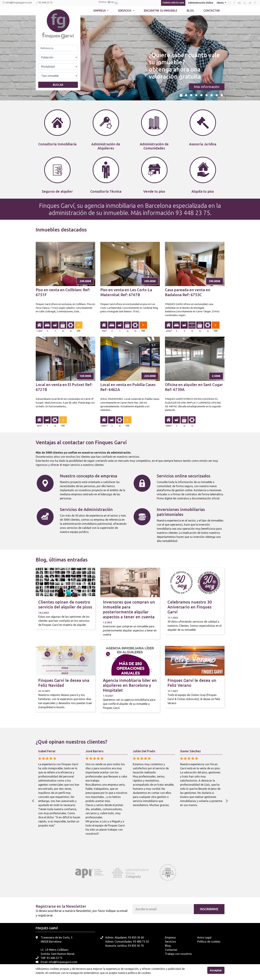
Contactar (212, 11)
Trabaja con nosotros (178, 954)
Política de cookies (209, 942)
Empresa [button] (100, 11)
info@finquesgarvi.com (19, 3)
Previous (33, 801)
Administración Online (201, 3)
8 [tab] (217, 95)
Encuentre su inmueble (161, 11)
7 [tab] (212, 95)
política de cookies (139, 973)
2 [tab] (186, 95)
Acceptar (216, 970)
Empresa (170, 937)
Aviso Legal (204, 937)
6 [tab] (207, 95)
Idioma (220, 3)
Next (227, 801)
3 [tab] (191, 95)
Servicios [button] (125, 11)
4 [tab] (196, 95)
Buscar (58, 85)
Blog (190, 11)
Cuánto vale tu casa (173, 3)
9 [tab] (222, 95)
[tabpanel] (130, 58)
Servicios (170, 942)
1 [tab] (181, 95)
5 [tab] (202, 95)
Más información (207, 87)
